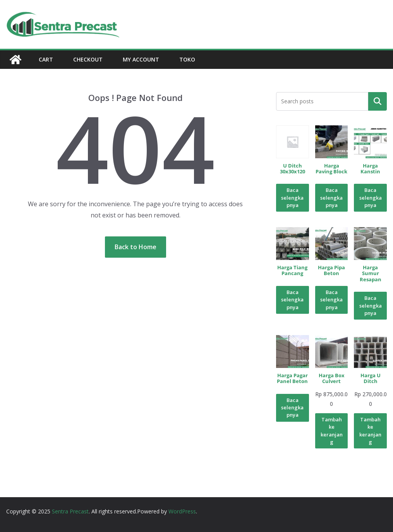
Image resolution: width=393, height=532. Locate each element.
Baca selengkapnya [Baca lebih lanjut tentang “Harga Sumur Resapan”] (371, 305)
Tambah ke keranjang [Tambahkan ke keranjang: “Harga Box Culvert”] (332, 431)
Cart (46, 59)
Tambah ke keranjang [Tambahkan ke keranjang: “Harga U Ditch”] (370, 431)
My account (141, 59)
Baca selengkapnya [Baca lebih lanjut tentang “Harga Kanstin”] (371, 198)
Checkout (88, 59)
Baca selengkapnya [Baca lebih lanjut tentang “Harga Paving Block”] (331, 198)
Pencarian (378, 101)
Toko (187, 59)
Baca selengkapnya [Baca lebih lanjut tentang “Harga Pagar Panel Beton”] (292, 408)
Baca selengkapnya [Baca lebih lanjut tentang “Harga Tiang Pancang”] (292, 300)
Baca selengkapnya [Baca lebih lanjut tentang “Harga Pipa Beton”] (331, 300)
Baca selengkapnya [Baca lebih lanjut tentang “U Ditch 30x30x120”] (292, 198)
